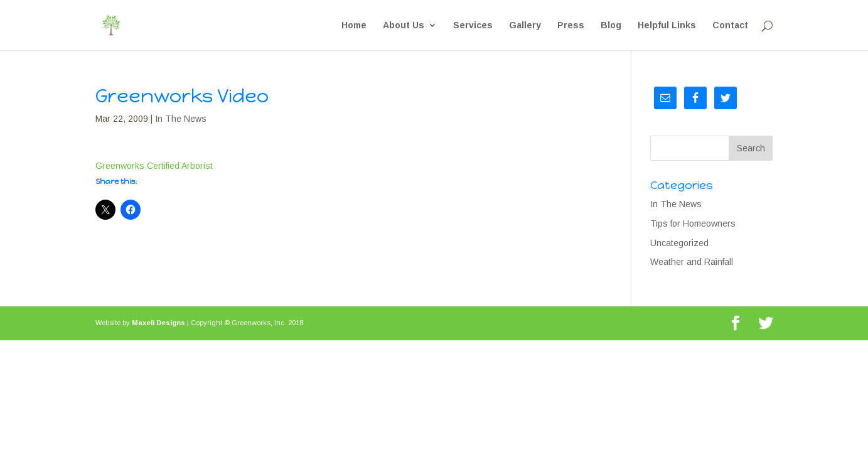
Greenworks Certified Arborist (154, 166)
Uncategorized (679, 243)
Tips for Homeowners (693, 223)
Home (354, 25)
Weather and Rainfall (692, 262)
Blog (611, 25)
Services (473, 25)
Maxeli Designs (158, 323)
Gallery (525, 25)
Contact (730, 25)
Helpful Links (667, 25)
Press (571, 25)
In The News (181, 119)
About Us (404, 25)
